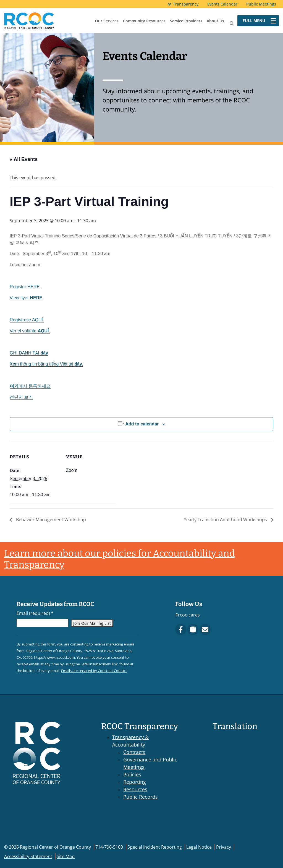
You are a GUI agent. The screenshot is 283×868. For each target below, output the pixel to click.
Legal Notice (199, 847)
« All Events (24, 159)
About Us (215, 21)
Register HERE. (25, 287)
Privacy (224, 847)
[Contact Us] (205, 629)
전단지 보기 (21, 397)
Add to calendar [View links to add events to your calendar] (142, 424)
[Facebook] (181, 629)
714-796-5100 (109, 847)
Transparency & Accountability (130, 741)
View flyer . (27, 298)
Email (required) (35, 613)
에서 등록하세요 (30, 386)
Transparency (186, 4)
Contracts (134, 752)
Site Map (66, 856)
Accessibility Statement (28, 856)
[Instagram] (193, 629)
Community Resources (144, 21)
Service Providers (186, 21)
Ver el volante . (30, 331)
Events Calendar (222, 4)
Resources (135, 789)
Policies (132, 774)
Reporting (135, 782)
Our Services (107, 21)
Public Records (141, 797)
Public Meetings (261, 4)
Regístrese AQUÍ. (27, 320)
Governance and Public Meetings (150, 763)
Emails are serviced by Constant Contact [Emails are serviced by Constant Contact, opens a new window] (94, 671)
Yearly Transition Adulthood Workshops (226, 520)
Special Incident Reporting (155, 847)
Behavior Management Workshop (50, 520)
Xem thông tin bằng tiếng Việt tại (46, 364)
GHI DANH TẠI (29, 353)
